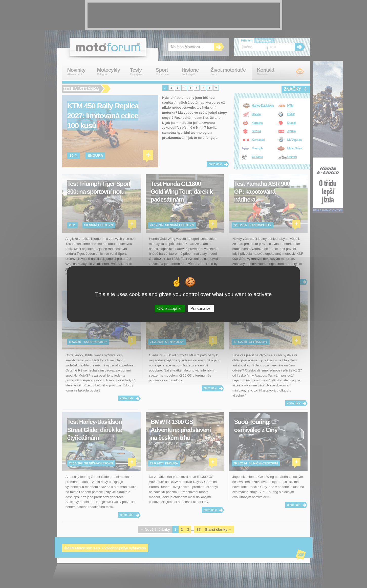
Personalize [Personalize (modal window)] (201, 308)
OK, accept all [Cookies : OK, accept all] (170, 308)
